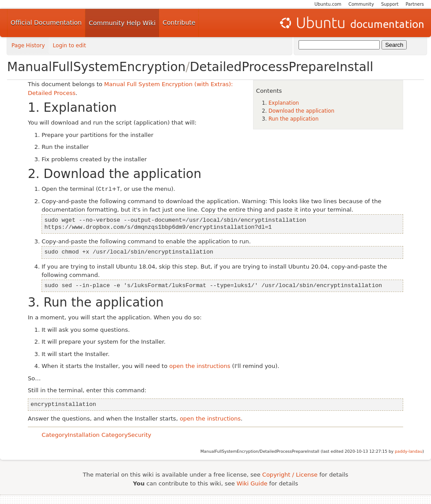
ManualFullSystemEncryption (96, 67)
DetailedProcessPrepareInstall (282, 67)
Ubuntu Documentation (351, 23)
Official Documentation (46, 23)
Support (390, 4)
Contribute (179, 23)
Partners (415, 4)
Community (361, 4)
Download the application (301, 111)
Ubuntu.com (328, 4)
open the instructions (200, 366)
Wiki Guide (252, 483)
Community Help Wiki (122, 23)
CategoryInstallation (70, 435)
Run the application (294, 119)
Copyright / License (290, 475)
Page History (28, 46)
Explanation (284, 103)
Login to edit (70, 46)
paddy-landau (408, 451)
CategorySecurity (127, 435)
